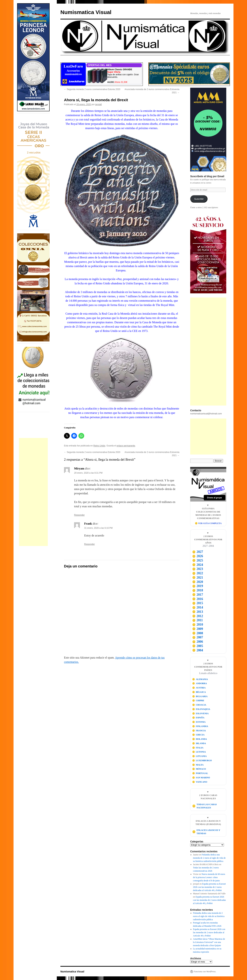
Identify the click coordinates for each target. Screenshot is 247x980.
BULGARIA (200, 696)
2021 (198, 578)
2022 (198, 573)
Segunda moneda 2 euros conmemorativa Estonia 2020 (92, 89)
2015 (198, 603)
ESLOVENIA (200, 713)
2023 (198, 569)
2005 (198, 646)
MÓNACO (199, 769)
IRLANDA (199, 743)
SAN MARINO (201, 778)
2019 (198, 586)
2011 (198, 620)
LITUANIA (199, 756)
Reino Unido (99, 446)
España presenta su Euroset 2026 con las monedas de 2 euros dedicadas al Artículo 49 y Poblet (209, 887)
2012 (198, 616)
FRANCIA (199, 731)
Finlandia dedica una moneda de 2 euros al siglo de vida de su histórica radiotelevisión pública (209, 858)
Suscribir (199, 199)
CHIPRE (198, 701)
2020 (198, 582)
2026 (198, 556)
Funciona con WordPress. (205, 972)
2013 (198, 612)
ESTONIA (199, 722)
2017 (198, 595)
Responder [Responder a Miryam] (79, 515)
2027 (198, 552)
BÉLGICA (199, 692)
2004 (198, 650)
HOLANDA (200, 739)
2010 (198, 625)
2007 (198, 637)
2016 (198, 599)
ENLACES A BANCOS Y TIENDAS (206, 832)
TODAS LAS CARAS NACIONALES (204, 806)
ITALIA (198, 748)
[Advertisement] (33, 492)
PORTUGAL (200, 773)
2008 (198, 633)
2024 (198, 565)
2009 (198, 629)
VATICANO (200, 782)
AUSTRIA (199, 688)
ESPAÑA (198, 718)
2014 (198, 607)
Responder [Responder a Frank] (90, 544)
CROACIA (199, 705)
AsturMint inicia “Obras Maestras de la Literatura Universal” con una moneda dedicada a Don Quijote (209, 942)
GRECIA (198, 735)
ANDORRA (200, 683)
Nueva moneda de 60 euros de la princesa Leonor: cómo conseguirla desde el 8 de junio (209, 877)
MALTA (198, 765)
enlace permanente (126, 446)
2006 (198, 642)
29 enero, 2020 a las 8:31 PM (88, 473)
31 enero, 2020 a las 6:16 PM (98, 528)
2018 (198, 590)
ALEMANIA (200, 679)
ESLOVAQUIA (201, 709)
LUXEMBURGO (202, 760)
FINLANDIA (200, 726)
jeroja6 (99, 104)
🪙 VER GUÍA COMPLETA (208, 523)
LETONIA (199, 752)
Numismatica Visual (86, 12)
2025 (198, 560)
